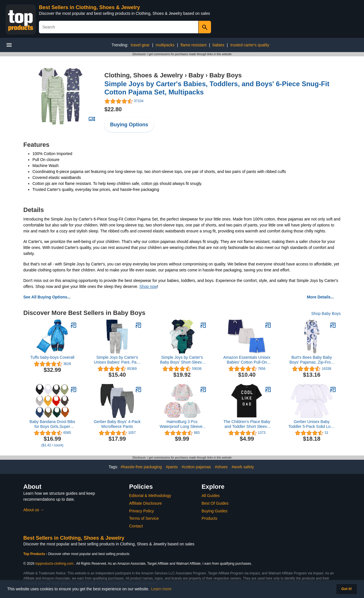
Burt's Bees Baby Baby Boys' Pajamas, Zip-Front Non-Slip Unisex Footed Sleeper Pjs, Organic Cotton (312, 360)
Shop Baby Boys (326, 314)
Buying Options (129, 125)
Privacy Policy (141, 511)
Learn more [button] (162, 589)
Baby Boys (226, 75)
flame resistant (194, 45)
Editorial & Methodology (150, 496)
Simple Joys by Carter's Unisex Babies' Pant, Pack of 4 (117, 360)
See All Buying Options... (47, 297)
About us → (34, 510)
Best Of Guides (215, 503)
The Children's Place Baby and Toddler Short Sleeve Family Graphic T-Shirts (247, 424)
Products (209, 518)
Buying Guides (215, 511)
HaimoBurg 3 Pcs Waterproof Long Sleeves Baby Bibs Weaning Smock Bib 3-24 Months (182, 424)
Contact (136, 526)
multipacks (165, 45)
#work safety (243, 467)
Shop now (148, 286)
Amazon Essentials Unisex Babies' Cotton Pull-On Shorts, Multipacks (247, 360)
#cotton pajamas (196, 467)
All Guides (211, 496)
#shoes (221, 467)
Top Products (35, 554)
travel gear (140, 45)
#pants (172, 467)
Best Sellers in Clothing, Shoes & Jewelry (89, 7)
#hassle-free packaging (141, 467)
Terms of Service (144, 518)
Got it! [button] (347, 589)
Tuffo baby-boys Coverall (52, 357)
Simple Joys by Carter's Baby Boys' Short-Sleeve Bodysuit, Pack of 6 (182, 360)
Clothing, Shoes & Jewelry (144, 75)
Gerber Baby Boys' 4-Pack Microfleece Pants (117, 424)
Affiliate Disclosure (145, 503)
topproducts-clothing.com (54, 564)
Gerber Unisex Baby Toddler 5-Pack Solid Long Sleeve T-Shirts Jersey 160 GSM (312, 424)
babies (218, 45)
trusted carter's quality (250, 45)
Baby (196, 75)
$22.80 (113, 109)
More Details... (320, 297)
